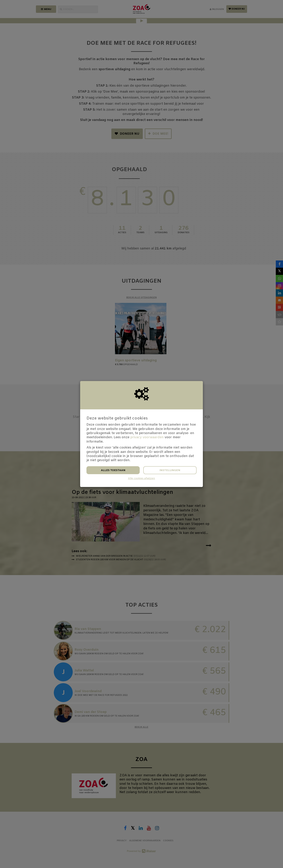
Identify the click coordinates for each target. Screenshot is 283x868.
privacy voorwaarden (147, 437)
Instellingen (170, 470)
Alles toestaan (113, 470)
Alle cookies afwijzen (141, 479)
